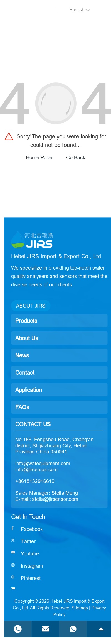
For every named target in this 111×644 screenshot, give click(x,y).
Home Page (39, 158)
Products (41, 321)
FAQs (37, 407)
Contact (40, 373)
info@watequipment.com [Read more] (57, 463)
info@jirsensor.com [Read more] (51, 469)
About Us (41, 338)
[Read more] (42, 529)
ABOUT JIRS (46, 306)
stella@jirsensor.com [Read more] (70, 499)
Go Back (76, 158)
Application (43, 390)
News (37, 355)
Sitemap (94, 608)
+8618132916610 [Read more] (50, 481)
